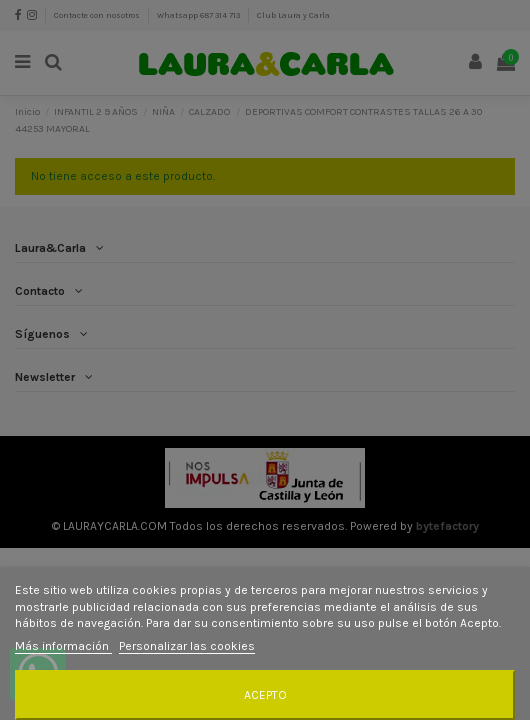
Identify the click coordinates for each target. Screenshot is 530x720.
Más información (63, 646)
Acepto (265, 695)
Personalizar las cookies (187, 646)
